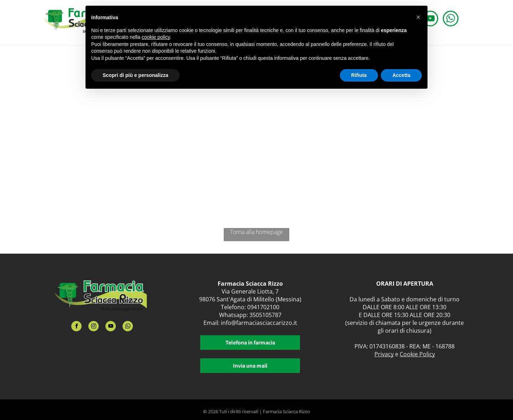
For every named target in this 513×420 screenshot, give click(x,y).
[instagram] (94, 327)
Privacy (384, 354)
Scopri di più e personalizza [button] (135, 75)
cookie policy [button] (156, 37)
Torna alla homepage (256, 232)
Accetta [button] (401, 75)
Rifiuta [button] (359, 75)
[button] (418, 17)
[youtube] (111, 327)
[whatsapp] (451, 19)
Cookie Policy (417, 354)
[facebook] (76, 327)
